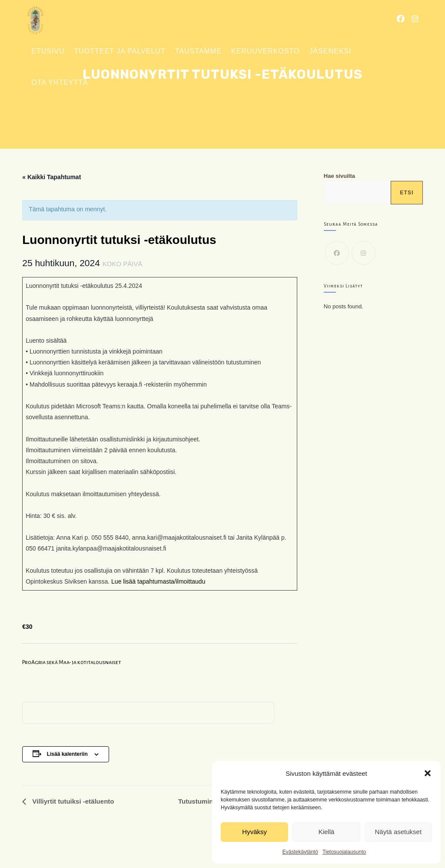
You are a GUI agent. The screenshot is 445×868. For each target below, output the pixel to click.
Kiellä (327, 832)
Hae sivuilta (339, 176)
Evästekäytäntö (300, 852)
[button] (428, 773)
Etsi (407, 193)
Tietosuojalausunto (344, 852)
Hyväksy (254, 832)
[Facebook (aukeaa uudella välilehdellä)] (401, 19)
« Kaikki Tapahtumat (51, 177)
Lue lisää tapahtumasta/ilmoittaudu (158, 581)
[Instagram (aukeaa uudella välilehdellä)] (415, 19)
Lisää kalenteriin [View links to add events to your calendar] (67, 754)
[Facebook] (337, 253)
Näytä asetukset (399, 832)
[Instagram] (364, 253)
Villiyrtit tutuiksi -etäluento (72, 801)
